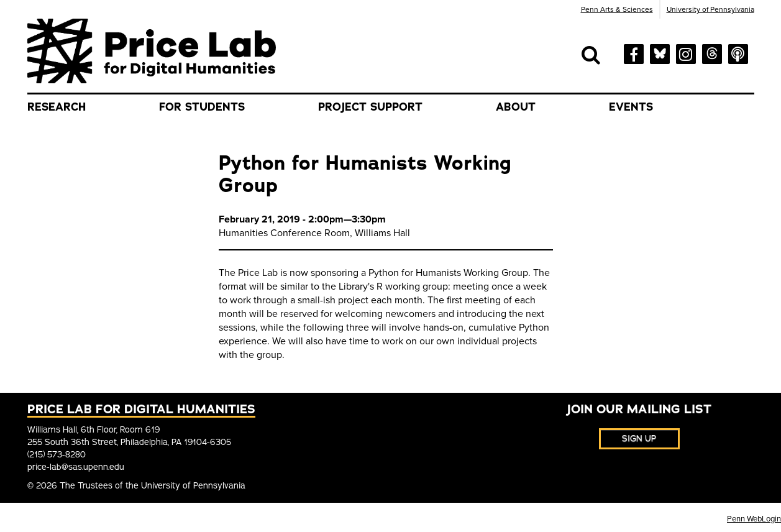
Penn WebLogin (754, 519)
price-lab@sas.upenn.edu (76, 467)
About (516, 107)
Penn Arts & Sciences (617, 9)
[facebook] (634, 53)
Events (631, 107)
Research (57, 107)
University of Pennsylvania (710, 9)
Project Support (370, 107)
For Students (202, 107)
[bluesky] (660, 52)
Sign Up (639, 438)
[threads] (712, 52)
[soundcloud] (738, 53)
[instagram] (686, 53)
